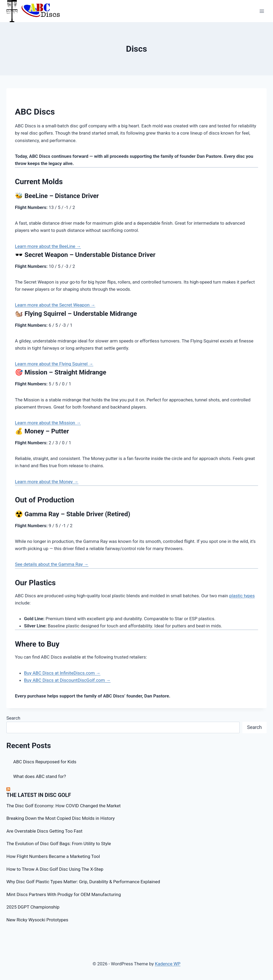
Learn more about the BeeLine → (48, 246)
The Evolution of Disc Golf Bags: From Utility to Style (59, 844)
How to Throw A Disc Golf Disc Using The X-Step (55, 869)
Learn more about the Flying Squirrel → (54, 364)
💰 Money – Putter (42, 431)
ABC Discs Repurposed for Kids (45, 762)
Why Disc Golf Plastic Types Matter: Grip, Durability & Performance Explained (83, 882)
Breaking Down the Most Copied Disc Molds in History (61, 818)
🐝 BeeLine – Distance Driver (57, 196)
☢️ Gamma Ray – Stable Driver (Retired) (73, 514)
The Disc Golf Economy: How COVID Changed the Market (64, 806)
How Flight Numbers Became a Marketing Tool (53, 856)
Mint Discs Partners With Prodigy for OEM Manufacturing (64, 894)
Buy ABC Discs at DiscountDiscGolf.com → (67, 680)
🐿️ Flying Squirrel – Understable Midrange (76, 314)
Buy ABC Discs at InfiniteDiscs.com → (62, 673)
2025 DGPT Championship (33, 907)
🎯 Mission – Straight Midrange (61, 372)
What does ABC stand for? (40, 776)
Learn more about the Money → (47, 482)
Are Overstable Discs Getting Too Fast (44, 831)
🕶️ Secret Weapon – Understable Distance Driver (85, 255)
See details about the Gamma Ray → (52, 564)
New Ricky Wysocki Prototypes (37, 920)
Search (13, 718)
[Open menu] (262, 11)
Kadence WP (168, 964)
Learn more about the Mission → (48, 423)
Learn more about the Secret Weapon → (55, 305)
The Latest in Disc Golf (39, 795)
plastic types (242, 596)
